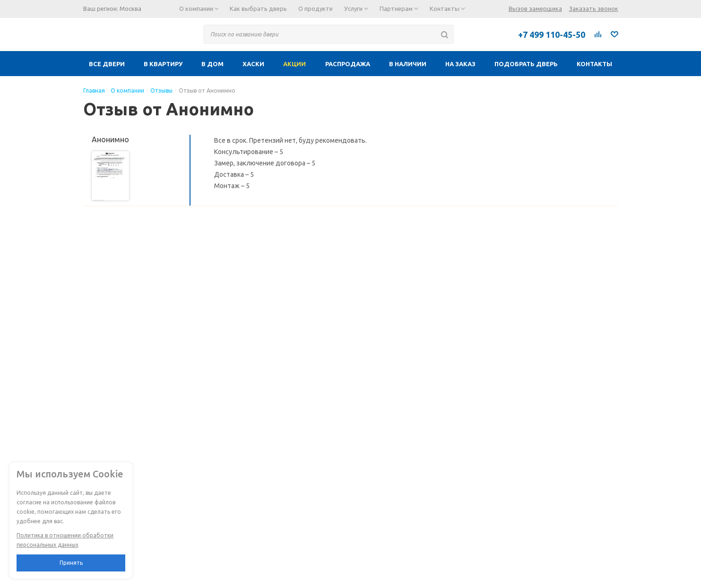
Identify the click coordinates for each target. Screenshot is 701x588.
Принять (71, 563)
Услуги (356, 9)
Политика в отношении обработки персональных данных (65, 540)
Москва (130, 9)
